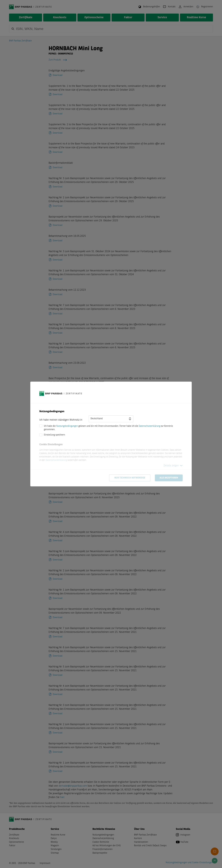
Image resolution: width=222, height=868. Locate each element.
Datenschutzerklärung (149, 426)
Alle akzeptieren (169, 478)
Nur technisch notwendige (130, 478)
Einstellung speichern (54, 435)
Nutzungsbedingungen (67, 426)
